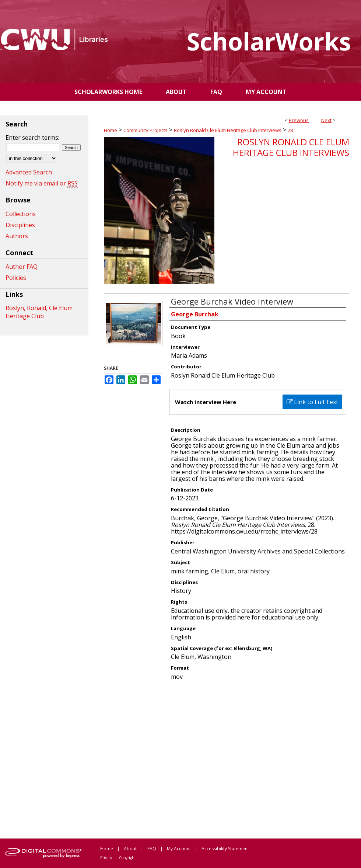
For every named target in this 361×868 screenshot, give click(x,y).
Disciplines (20, 225)
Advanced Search (29, 172)
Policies (16, 278)
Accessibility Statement (225, 849)
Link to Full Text (312, 402)
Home (111, 130)
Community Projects (146, 130)
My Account (179, 849)
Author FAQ (22, 267)
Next (326, 120)
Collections (21, 214)
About (130, 849)
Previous (299, 120)
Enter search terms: (32, 138)
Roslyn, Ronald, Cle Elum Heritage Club (39, 312)
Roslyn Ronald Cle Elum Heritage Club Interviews (228, 130)
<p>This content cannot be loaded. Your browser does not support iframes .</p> (227, 759)
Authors (17, 236)
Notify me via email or (42, 183)
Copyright (127, 858)
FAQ (152, 849)
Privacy (106, 858)
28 (290, 130)
